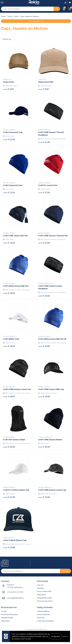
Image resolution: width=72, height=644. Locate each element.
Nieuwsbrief (41, 595)
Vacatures (41, 588)
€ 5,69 (8, 89)
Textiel (10, 16)
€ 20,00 (44, 346)
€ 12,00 (9, 139)
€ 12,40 (44, 142)
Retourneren (6, 621)
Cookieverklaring (43, 611)
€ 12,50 (9, 192)
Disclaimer (41, 618)
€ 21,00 (9, 497)
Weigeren (65, 636)
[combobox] (27, 9)
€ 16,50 (44, 243)
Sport (16, 16)
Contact (4, 611)
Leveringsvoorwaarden (45, 621)
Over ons (40, 585)
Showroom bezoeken (45, 601)
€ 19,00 (44, 396)
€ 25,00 (44, 497)
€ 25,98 (9, 547)
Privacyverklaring (43, 614)
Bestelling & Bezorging (9, 614)
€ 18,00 (9, 396)
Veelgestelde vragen (44, 598)
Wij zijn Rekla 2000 (44, 591)
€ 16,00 (9, 243)
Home (3, 16)
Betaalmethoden (7, 618)
